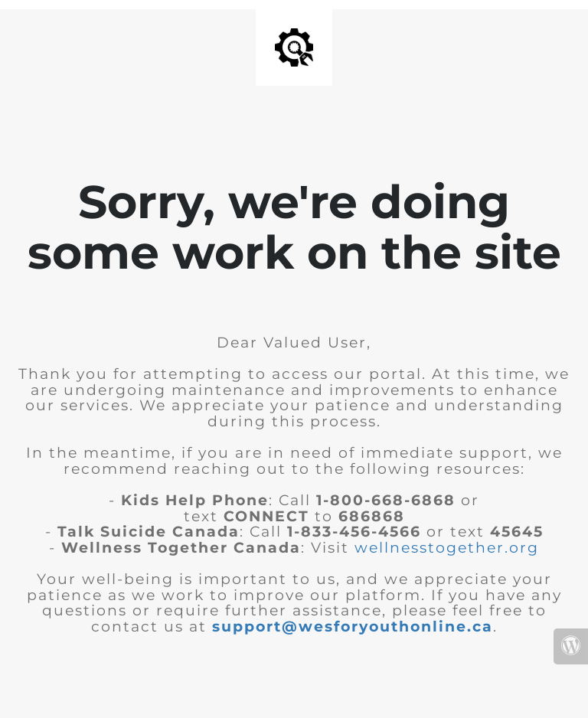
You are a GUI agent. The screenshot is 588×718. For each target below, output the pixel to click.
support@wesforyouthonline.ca (353, 627)
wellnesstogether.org (447, 548)
